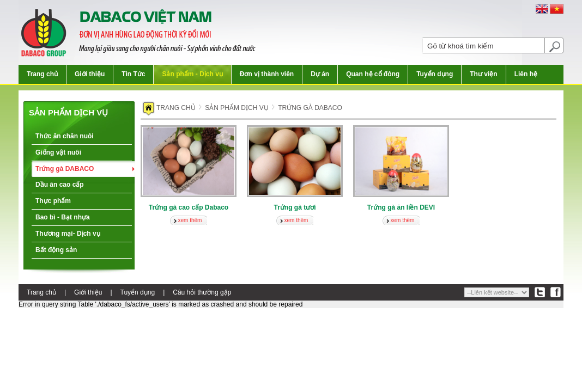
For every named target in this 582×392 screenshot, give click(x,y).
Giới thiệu (90, 74)
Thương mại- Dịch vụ (68, 234)
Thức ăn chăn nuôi (65, 136)
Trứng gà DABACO (65, 169)
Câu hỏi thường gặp (202, 292)
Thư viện (483, 74)
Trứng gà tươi (295, 207)
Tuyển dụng (435, 74)
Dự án (320, 74)
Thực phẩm (53, 201)
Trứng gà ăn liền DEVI (401, 207)
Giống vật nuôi (58, 152)
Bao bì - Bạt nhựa (63, 217)
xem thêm (190, 220)
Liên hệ (526, 74)
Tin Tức (133, 74)
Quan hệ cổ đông (373, 74)
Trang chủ (42, 74)
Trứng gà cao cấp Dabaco (189, 207)
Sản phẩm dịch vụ (68, 112)
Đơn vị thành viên (267, 74)
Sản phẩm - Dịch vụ (192, 74)
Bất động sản (56, 250)
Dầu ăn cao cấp (60, 185)
